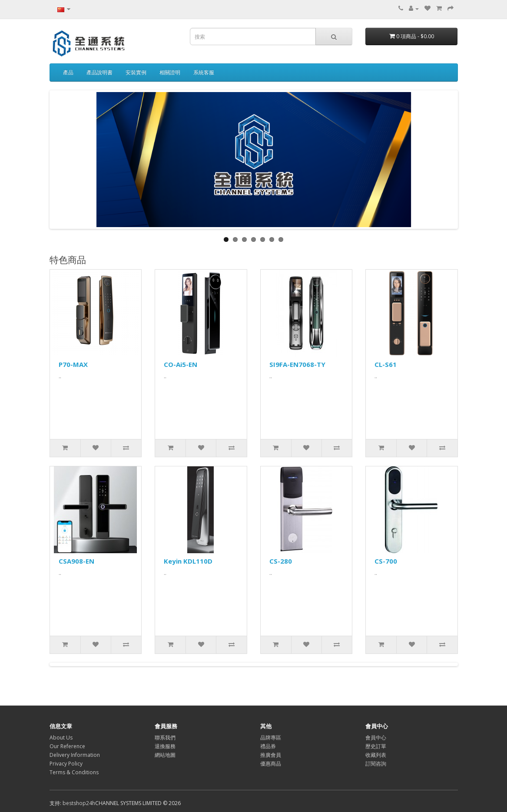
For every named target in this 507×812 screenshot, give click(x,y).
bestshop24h (79, 803)
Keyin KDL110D (188, 561)
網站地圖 (165, 755)
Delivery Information (75, 755)
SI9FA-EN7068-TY (297, 364)
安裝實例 (136, 72)
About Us (61, 738)
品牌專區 (271, 738)
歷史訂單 (376, 746)
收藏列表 (376, 755)
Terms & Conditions (74, 772)
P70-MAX (73, 364)
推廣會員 (271, 755)
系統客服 (204, 72)
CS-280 (281, 561)
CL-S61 (386, 364)
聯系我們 (165, 738)
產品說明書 (99, 72)
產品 (68, 72)
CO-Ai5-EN (181, 364)
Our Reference (67, 746)
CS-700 (386, 561)
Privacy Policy (66, 764)
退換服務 (165, 746)
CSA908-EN (76, 561)
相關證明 (170, 72)
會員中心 (376, 738)
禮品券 (268, 746)
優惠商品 (271, 764)
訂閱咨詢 (376, 764)
